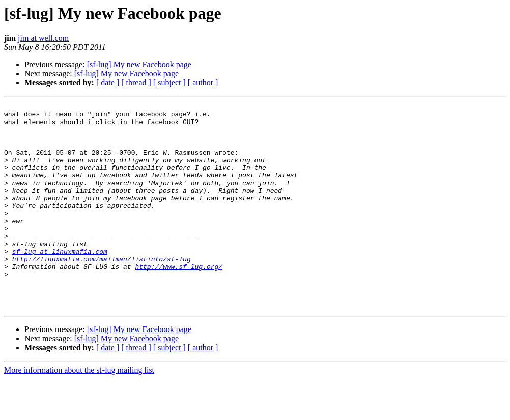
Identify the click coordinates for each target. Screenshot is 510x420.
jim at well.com (43, 38)
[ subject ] (169, 83)
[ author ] (203, 83)
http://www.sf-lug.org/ (179, 300)
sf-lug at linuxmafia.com (60, 282)
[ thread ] (136, 83)
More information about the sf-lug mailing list (79, 411)
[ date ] (108, 83)
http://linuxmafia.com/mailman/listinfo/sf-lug (102, 291)
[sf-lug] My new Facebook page (139, 64)
